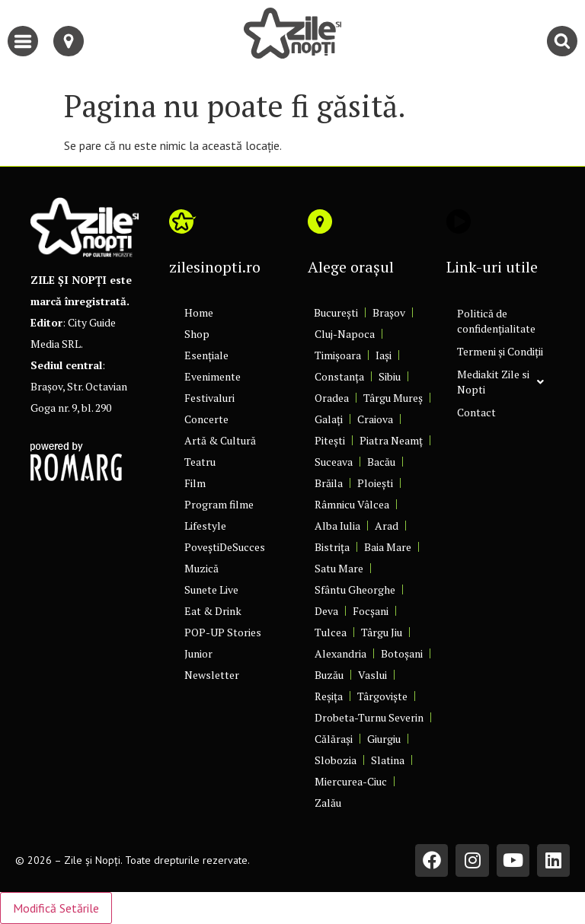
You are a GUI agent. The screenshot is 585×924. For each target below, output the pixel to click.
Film (195, 483)
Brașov (389, 312)
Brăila (329, 483)
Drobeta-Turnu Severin (369, 717)
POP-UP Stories (223, 632)
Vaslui (372, 675)
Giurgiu (384, 739)
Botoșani (402, 653)
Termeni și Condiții (500, 351)
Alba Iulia (337, 526)
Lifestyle (205, 526)
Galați (329, 419)
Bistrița (332, 547)
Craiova (375, 419)
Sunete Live (211, 589)
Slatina (388, 760)
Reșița (329, 696)
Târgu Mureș (393, 398)
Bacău (381, 462)
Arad (387, 526)
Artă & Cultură (220, 440)
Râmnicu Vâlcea (352, 504)
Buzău (329, 675)
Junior (198, 653)
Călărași (334, 739)
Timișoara (338, 355)
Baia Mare (388, 547)
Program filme (219, 504)
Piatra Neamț (391, 440)
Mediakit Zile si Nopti (500, 382)
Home (199, 312)
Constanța (339, 376)
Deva (326, 611)
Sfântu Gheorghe (355, 589)
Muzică (201, 568)
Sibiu (390, 376)
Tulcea (331, 632)
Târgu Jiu (382, 632)
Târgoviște (382, 696)
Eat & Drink (213, 611)
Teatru (200, 462)
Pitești (330, 440)
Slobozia (336, 760)
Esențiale (206, 355)
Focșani (371, 611)
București (336, 312)
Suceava (334, 462)
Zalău (328, 803)
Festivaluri (209, 398)
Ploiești (375, 483)
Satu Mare (339, 568)
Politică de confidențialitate (496, 321)
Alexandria (340, 653)
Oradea (332, 398)
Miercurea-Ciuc (351, 781)
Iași (384, 355)
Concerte (206, 419)
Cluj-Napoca (345, 334)
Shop (197, 334)
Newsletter (212, 675)
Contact (476, 412)
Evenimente (213, 376)
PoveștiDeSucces (225, 547)
